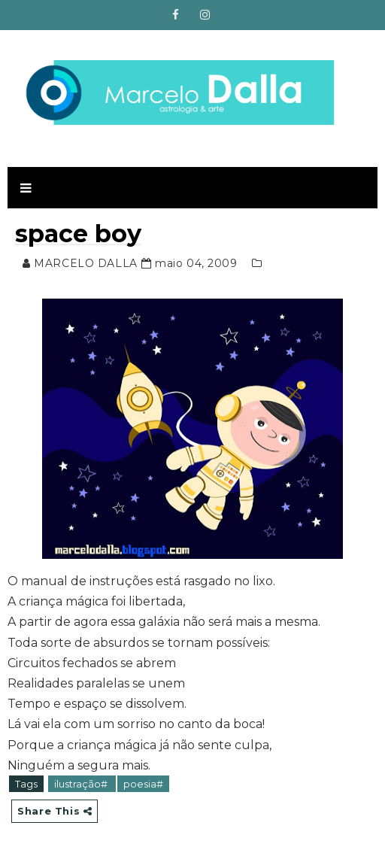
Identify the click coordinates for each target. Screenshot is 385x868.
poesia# (143, 784)
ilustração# (82, 784)
